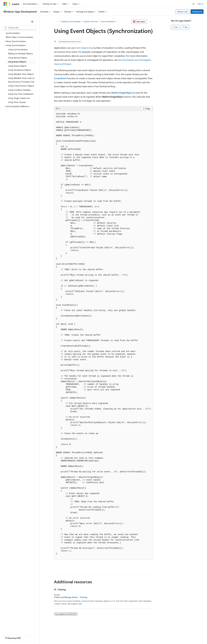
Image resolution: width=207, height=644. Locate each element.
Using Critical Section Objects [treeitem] (21, 86)
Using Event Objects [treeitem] (17, 62)
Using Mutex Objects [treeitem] (17, 66)
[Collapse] (32, 22)
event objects (82, 48)
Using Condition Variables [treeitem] (19, 90)
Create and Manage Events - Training (71, 597)
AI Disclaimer (9, 635)
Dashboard (197, 12)
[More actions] (150, 22)
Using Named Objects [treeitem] (18, 58)
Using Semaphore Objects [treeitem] (20, 70)
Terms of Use (105, 635)
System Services (91, 21)
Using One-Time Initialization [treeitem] (21, 94)
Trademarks (119, 635)
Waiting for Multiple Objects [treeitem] (20, 53)
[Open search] (193, 4)
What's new (183, 12)
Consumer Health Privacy (83, 635)
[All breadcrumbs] (57, 22)
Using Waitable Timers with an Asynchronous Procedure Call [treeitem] (21, 80)
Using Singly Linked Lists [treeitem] (19, 98)
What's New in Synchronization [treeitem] (19, 37)
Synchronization (108, 21)
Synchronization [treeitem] (13, 33)
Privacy (63, 635)
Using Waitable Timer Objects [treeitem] (21, 74)
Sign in (201, 4)
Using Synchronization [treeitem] (18, 49)
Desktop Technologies (71, 21)
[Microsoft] (5, 4)
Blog (39, 635)
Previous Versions (26, 635)
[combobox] (20, 28)
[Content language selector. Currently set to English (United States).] (17, 628)
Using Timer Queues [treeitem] (17, 102)
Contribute (51, 635)
